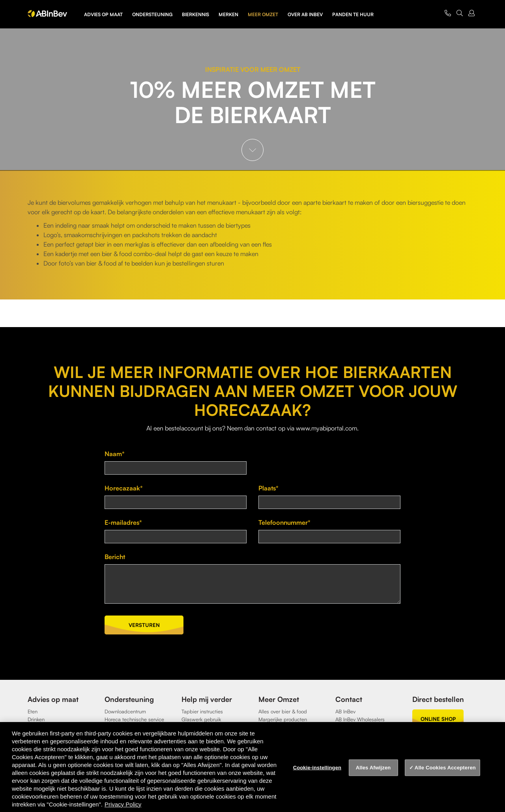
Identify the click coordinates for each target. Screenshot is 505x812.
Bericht (115, 557)
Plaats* (268, 488)
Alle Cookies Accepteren (445, 768)
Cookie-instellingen (317, 768)
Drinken (36, 719)
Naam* (115, 454)
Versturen (144, 625)
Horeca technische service (134, 719)
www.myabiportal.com (326, 428)
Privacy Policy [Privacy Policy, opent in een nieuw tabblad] (123, 804)
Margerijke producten (283, 719)
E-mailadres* (123, 522)
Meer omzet (263, 14)
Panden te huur (353, 14)
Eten (33, 711)
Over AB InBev (305, 14)
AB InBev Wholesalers (360, 719)
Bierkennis (195, 14)
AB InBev (345, 711)
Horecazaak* (124, 488)
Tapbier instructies (202, 711)
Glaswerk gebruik (201, 719)
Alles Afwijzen (373, 768)
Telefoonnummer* (284, 522)
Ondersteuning (152, 14)
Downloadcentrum (125, 711)
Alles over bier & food (283, 711)
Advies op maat (103, 14)
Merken (228, 14)
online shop (438, 719)
